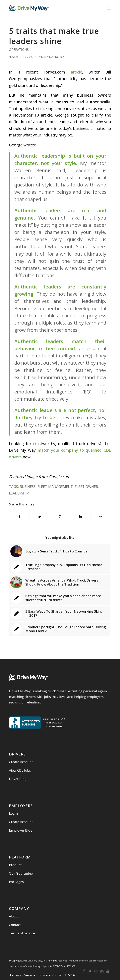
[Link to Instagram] (96, 971)
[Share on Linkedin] (80, 517)
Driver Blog (18, 779)
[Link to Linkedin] (102, 971)
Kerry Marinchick (53, 57)
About (14, 916)
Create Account (21, 762)
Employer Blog (21, 830)
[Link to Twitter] (90, 971)
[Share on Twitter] (40, 517)
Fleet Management (55, 487)
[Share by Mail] (101, 517)
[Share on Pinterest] (60, 517)
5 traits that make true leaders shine (54, 36)
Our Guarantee (21, 873)
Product (15, 865)
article (76, 72)
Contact (15, 925)
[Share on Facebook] (19, 517)
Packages (16, 882)
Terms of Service (22, 933)
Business (28, 487)
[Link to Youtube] (108, 971)
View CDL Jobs (20, 770)
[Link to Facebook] (84, 971)
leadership (19, 493)
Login (13, 813)
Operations (19, 50)
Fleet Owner (86, 487)
